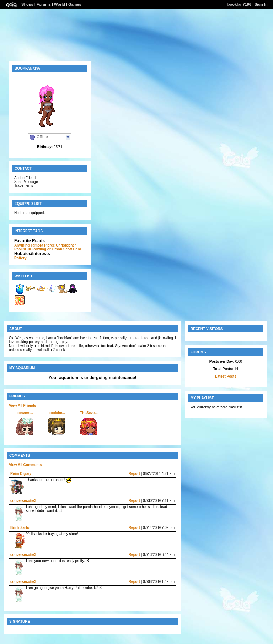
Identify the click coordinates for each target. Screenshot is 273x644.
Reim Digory (21, 474)
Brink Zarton (21, 528)
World (60, 4)
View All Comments (25, 465)
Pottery (20, 258)
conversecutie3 (23, 501)
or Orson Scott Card (64, 249)
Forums (44, 4)
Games (75, 4)
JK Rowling (37, 249)
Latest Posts (226, 376)
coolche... (57, 413)
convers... (25, 413)
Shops (27, 4)
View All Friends (23, 405)
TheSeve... (89, 413)
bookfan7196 (239, 4)
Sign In (261, 4)
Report (134, 474)
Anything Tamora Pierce (34, 245)
